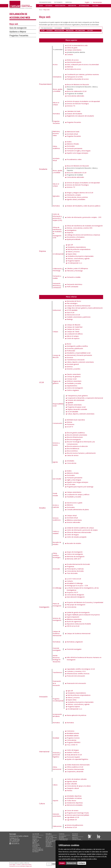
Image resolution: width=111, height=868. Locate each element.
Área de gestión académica (76, 433)
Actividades (71, 461)
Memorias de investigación (76, 557)
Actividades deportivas (74, 796)
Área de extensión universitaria (77, 435)
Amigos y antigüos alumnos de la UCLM (80, 193)
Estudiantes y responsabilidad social (79, 353)
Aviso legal (12, 864)
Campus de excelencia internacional (79, 306)
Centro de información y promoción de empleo (82, 530)
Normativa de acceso (74, 69)
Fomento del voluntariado (76, 400)
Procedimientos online (74, 159)
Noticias (69, 422)
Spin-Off (70, 245)
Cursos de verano (73, 810)
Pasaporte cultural (73, 788)
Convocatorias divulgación (75, 595)
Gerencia (70, 367)
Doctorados (71, 146)
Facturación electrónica (74, 284)
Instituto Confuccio (73, 752)
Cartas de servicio (73, 455)
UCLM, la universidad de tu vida (77, 45)
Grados (69, 142)
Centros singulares (73, 390)
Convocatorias (72, 463)
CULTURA (95, 6)
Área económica (72, 451)
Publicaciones (57, 826)
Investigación (44, 607)
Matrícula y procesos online (56, 133)
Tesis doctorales (72, 573)
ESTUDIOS (49, 6)
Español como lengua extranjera (77, 153)
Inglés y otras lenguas (74, 480)
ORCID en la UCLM (73, 626)
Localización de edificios (75, 334)
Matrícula (70, 67)
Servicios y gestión (38, 849)
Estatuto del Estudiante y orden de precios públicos (84, 206)
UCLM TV (70, 427)
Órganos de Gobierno (36, 841)
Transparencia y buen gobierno (78, 396)
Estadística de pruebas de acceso (78, 79)
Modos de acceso (73, 60)
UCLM (41, 6)
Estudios (42, 508)
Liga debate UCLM (73, 817)
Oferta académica (56, 147)
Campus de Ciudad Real (75, 327)
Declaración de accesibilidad (17, 866)
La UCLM (36, 834)
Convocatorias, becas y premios (77, 197)
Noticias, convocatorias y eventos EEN (80, 228)
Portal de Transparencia (37, 847)
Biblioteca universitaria (74, 520)
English (87, 2)
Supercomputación (73, 617)
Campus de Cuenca (73, 329)
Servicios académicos (57, 519)
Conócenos (71, 731)
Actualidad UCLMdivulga (75, 583)
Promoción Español (73, 757)
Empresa (42, 251)
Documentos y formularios (76, 237)
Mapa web (14, 24)
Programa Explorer (74, 261)
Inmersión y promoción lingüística (57, 755)
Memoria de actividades (75, 805)
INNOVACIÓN (72, 6)
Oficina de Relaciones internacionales (79, 532)
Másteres (70, 505)
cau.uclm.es (14, 843)
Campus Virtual (77, 839)
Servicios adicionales (74, 522)
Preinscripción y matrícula (75, 569)
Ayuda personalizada (74, 239)
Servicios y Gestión (56, 444)
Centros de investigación (75, 388)
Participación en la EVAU (75, 77)
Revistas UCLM (72, 827)
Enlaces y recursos (74, 252)
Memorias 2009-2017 (74, 559)
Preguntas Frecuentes (19, 35)
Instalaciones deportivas (75, 803)
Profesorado (71, 351)
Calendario (49, 844)
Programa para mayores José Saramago (80, 487)
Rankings (70, 319)
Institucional (57, 310)
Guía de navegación (18, 28)
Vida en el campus (56, 104)
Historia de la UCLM (73, 315)
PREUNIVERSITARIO (45, 2)
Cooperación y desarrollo (75, 772)
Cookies (19, 864)
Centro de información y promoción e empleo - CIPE (84, 217)
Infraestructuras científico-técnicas (78, 674)
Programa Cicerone (73, 738)
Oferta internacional (57, 768)
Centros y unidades (56, 532)
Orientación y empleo (74, 195)
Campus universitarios (74, 50)
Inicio (41, 10)
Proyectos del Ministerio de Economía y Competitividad (85, 602)
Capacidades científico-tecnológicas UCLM (81, 669)
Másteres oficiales (73, 473)
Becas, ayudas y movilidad (58, 90)
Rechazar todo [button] (72, 863)
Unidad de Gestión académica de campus (80, 528)
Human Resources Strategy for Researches (57, 659)
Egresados (56, 196)
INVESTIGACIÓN (60, 6)
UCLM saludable (72, 310)
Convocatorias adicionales (76, 96)
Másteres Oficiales (73, 144)
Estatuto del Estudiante (75, 114)
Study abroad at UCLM (74, 755)
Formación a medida (57, 277)
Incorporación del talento (57, 715)
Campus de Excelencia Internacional (57, 634)
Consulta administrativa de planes (78, 510)
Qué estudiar (57, 479)
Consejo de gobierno (74, 377)
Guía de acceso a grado (75, 503)
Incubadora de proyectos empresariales (81, 256)
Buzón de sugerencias (74, 621)
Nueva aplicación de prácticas (77, 715)
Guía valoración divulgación (76, 597)
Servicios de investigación (57, 619)
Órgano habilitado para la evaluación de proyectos (83, 615)
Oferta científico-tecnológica (57, 555)
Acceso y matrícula (56, 506)
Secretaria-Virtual (56, 159)
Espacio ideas (72, 254)
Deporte (55, 801)
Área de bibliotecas (73, 449)
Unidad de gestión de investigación (78, 612)
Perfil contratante (73, 287)
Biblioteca (75, 838)
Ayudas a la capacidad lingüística (77, 759)
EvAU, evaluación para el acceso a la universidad (83, 65)
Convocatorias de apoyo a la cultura (79, 786)
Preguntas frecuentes (56, 122)
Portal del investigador (57, 649)
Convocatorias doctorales (75, 571)
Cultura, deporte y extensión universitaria (80, 362)
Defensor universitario (74, 381)
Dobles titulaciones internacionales (78, 765)
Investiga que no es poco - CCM (77, 586)
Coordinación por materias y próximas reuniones (83, 74)
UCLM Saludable (73, 412)
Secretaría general (73, 364)
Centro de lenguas (73, 535)
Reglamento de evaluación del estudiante (80, 116)
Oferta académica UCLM (75, 767)
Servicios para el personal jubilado (78, 815)
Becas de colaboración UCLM (77, 91)
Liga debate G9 (72, 820)
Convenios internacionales (75, 769)
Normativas (57, 642)
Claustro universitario (74, 374)
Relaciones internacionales (37, 837)
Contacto (70, 54)
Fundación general (38, 850)
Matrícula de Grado (73, 132)
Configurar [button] (82, 863)
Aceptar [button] (62, 863)
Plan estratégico (72, 303)
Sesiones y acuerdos (74, 369)
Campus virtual (72, 516)
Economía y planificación (75, 348)
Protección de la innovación (76, 676)
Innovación (43, 697)
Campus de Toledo (73, 332)
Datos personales (27, 864)
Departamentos (72, 386)
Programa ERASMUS (74, 742)
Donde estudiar (55, 494)
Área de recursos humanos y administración (81, 453)
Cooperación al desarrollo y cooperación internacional (85, 398)
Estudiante (43, 169)
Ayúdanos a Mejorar (18, 32)
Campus (55, 332)
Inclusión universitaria (74, 405)
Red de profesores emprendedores (79, 249)
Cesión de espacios (73, 338)
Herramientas (97, 2)
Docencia (70, 357)
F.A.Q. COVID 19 (72, 745)
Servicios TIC (71, 106)
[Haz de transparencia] (90, 837)
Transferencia (57, 672)
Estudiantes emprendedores (77, 247)
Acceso (55, 65)
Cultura (42, 804)
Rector (69, 344)
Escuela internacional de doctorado (78, 564)
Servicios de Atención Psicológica (78, 104)
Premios (70, 790)
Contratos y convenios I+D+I (76, 671)
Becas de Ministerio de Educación (78, 85)
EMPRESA (69, 2)
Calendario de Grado (74, 111)
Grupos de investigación (75, 552)
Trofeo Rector (71, 801)
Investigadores (72, 230)
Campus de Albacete (74, 325)
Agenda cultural (72, 781)
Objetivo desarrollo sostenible (77, 409)
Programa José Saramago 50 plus (78, 813)
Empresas (70, 233)
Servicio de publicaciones (75, 825)
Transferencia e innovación (76, 360)
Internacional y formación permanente (79, 355)
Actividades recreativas (74, 798)
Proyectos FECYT (72, 592)
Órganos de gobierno (57, 382)
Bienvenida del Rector (74, 301)
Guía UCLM (71, 312)
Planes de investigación (57, 605)
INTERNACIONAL (84, 6)
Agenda (55, 462)
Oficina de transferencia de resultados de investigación (85, 226)
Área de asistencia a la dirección (77, 446)
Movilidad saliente (73, 736)
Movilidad (56, 738)
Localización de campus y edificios (78, 494)
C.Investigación (63, 840)
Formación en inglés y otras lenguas (79, 151)
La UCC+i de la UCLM (74, 579)
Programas (70, 566)
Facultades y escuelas (74, 383)
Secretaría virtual (72, 134)
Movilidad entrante (73, 733)
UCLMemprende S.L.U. (75, 263)
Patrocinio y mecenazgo (75, 271)
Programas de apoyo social (76, 407)
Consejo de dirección (56, 356)
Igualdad (70, 403)
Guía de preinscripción (74, 62)
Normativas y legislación (75, 642)
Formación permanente (75, 148)
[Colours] (99, 837)
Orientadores (57, 77)
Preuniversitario (45, 84)
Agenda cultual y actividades (76, 199)
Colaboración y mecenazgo (58, 270)
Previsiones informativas (36, 845)
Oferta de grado (72, 48)
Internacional (44, 752)
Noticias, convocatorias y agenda (78, 258)
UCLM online (71, 484)
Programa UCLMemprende (58, 700)
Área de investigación (74, 439)
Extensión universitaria (57, 815)
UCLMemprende (58, 254)
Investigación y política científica (77, 346)
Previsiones (71, 424)
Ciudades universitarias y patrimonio (79, 317)
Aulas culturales (72, 784)
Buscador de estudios (57, 543)
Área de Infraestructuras (75, 437)
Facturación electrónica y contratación (57, 286)
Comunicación (57, 423)
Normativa (56, 114)
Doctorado (56, 569)
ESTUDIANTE (58, 2)
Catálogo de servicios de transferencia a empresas (83, 235)
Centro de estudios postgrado (77, 537)
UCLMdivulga (57, 588)
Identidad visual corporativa (76, 420)
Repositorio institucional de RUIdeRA (79, 624)
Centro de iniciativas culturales (77, 779)
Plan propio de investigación (76, 605)
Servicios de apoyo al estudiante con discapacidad (83, 101)
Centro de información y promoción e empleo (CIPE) (57, 217)
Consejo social (72, 379)
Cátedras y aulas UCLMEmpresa (77, 268)
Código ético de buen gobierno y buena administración (85, 308)
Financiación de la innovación (76, 683)
